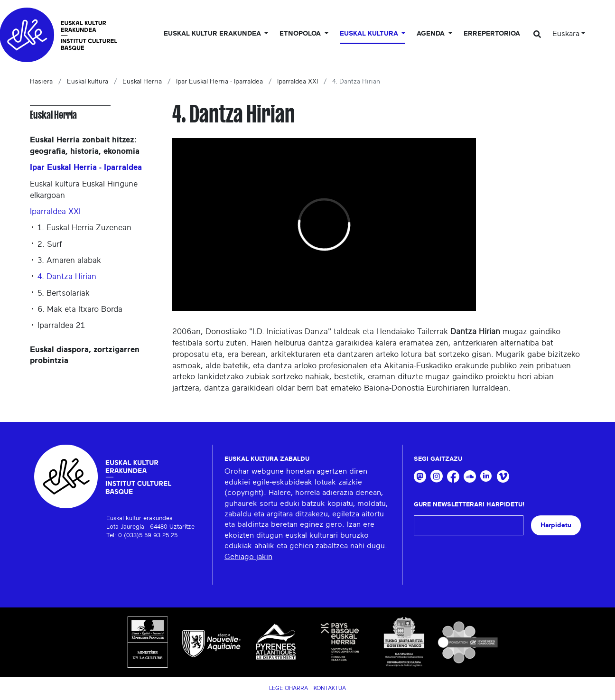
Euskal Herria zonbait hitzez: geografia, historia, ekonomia (85, 145)
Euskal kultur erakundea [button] (213, 34)
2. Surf (50, 244)
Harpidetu (556, 525)
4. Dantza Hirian (67, 276)
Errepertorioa (492, 34)
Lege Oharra (289, 688)
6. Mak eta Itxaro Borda (80, 309)
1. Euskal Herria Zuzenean (84, 228)
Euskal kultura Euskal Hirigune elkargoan (84, 190)
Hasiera (41, 82)
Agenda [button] (432, 34)
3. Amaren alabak (69, 260)
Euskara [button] (566, 34)
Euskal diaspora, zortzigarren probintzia (85, 355)
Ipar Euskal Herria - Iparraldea (219, 82)
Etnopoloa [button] (301, 34)
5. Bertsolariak (64, 293)
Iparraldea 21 (61, 325)
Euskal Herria (142, 82)
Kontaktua (330, 688)
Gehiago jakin (248, 557)
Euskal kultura (88, 82)
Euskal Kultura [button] (370, 34)
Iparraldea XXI (298, 82)
